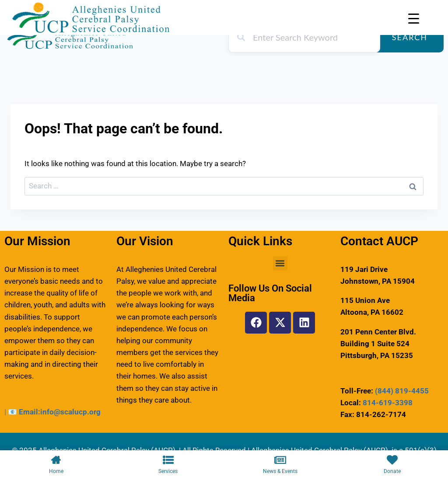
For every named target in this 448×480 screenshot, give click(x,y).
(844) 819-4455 (402, 391)
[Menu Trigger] (414, 19)
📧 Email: (24, 412)
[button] (280, 263)
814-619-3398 (388, 403)
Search (410, 37)
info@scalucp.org (70, 412)
